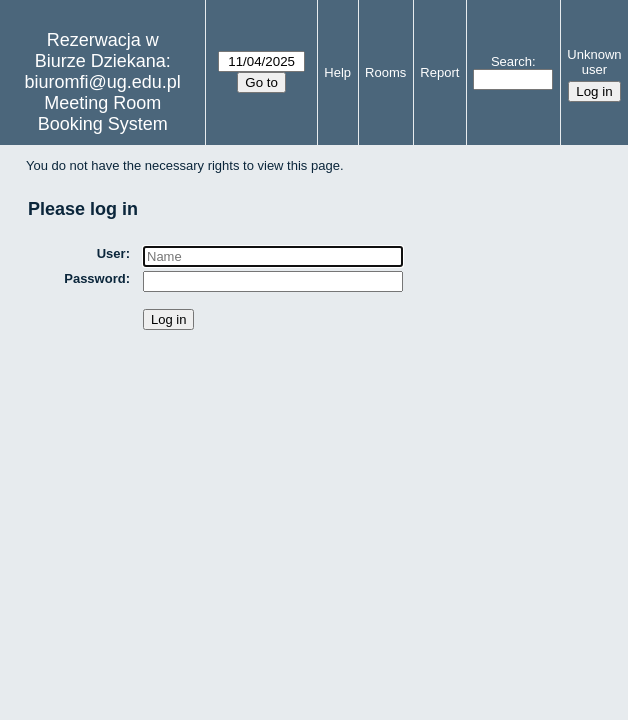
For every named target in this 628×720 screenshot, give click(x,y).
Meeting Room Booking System (103, 113)
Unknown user (594, 62)
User (111, 253)
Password (94, 278)
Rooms (385, 72)
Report (439, 72)
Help (337, 72)
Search (511, 61)
